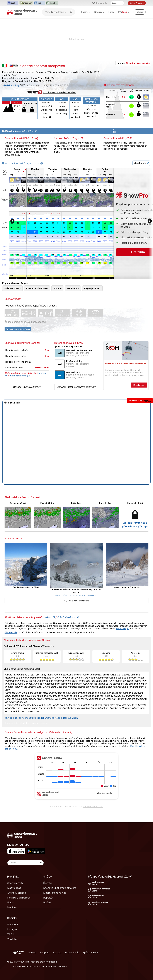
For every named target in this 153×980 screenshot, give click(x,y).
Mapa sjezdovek (76, 115)
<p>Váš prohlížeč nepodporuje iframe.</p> (76, 778)
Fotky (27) (91, 116)
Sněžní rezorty (15, 883)
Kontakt (57, 952)
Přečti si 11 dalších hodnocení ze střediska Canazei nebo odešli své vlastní (41, 718)
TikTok (11, 934)
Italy (17, 85)
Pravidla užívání (21, 966)
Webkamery (62, 113)
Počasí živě (62, 110)
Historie (46, 117)
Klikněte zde (11, 632)
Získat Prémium (137, 3)
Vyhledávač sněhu (46, 112)
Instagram (13, 929)
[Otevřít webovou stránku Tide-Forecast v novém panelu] (39, 3)
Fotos (10, 902)
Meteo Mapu (122, 628)
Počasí (86, 12)
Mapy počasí (14, 888)
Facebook (13, 925)
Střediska (7, 85)
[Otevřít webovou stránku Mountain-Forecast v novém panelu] (26, 3)
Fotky (111, 12)
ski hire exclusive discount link (51, 92)
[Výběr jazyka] (117, 3)
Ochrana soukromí (41, 966)
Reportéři (48, 898)
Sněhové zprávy (62, 104)
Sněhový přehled (17, 893)
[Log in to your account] (140, 12)
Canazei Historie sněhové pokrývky (76, 387)
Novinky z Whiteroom (19, 898)
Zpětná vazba (90, 952)
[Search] (72, 12)
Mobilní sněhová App (55, 893)
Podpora (45, 952)
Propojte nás (72, 952)
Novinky (99, 12)
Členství (48, 883)
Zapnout (133, 63)
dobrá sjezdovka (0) (20, 376)
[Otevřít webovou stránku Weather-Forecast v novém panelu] (52, 3)
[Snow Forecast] (22, 12)
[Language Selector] (25, 863)
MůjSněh (12, 907)
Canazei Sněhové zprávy (27, 387)
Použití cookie (60, 966)
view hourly (141, 163)
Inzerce (32, 952)
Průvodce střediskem (91, 107)
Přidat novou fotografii (76, 601)
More (4, 201)
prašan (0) (49, 617)
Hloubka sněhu (76, 108)
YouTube (12, 939)
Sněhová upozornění (46, 104)
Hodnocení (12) (91, 113)
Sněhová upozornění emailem (60, 888)
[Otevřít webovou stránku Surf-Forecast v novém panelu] (13, 3)
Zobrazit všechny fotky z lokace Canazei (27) (76, 595)
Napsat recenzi (40, 723)
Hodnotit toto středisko (16, 723)
